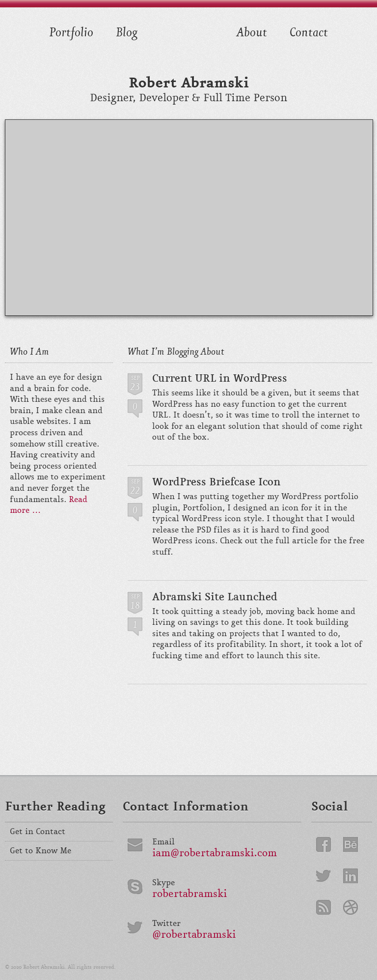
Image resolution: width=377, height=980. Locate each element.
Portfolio (71, 31)
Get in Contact (38, 832)
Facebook (323, 844)
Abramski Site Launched (215, 597)
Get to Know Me (40, 851)
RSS (323, 907)
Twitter (166, 924)
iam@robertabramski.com (215, 854)
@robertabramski (194, 935)
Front (187, 44)
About (252, 31)
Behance (350, 844)
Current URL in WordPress (220, 378)
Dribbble (350, 907)
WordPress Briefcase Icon (216, 482)
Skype (163, 883)
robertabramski (189, 894)
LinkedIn (350, 876)
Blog (127, 31)
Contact (309, 31)
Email (163, 842)
